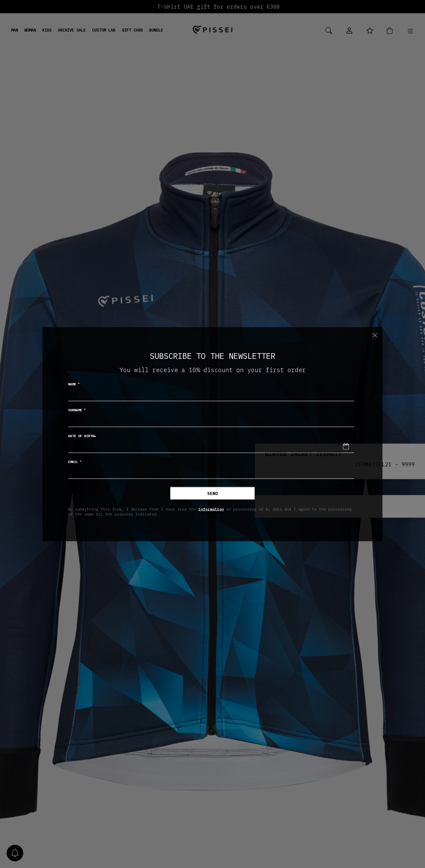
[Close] (375, 335)
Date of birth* (82, 436)
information (211, 509)
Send (212, 493)
